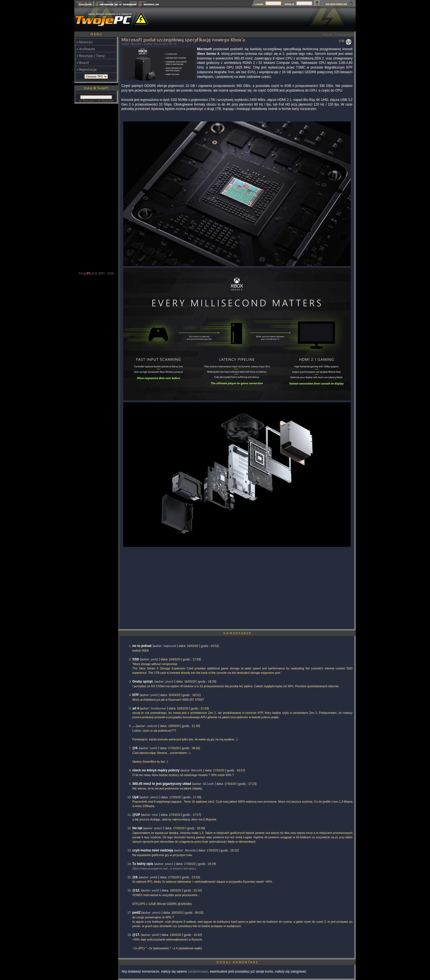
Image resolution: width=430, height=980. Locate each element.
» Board (83, 63)
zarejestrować (198, 972)
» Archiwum (86, 49)
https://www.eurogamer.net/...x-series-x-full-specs (164, 868)
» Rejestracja (87, 69)
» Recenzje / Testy (90, 56)
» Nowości (85, 42)
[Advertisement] (256, 19)
